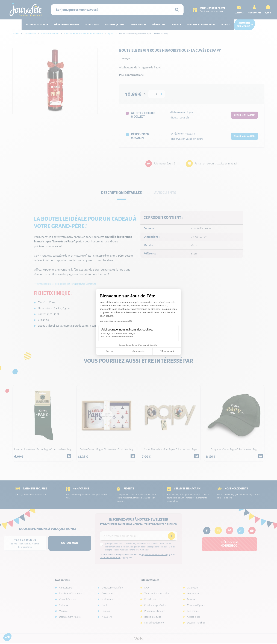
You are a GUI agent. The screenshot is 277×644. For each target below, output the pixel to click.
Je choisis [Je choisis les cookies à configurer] (138, 351)
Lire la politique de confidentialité (116, 321)
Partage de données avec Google (119, 333)
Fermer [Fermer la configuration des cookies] (110, 351)
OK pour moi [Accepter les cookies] (167, 351)
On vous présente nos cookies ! (118, 336)
